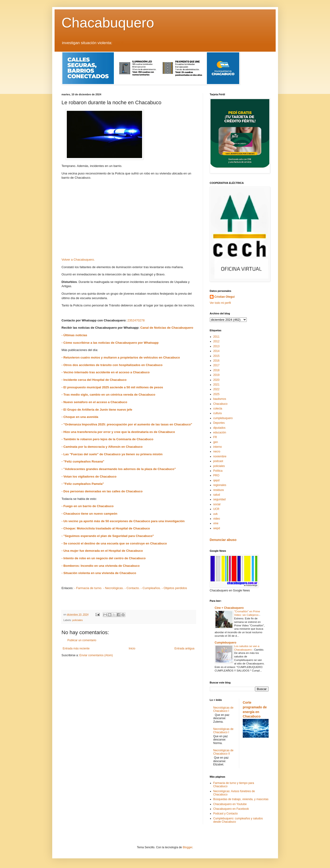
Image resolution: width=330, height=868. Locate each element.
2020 (217, 380)
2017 (217, 365)
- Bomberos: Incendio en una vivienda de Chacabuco (101, 566)
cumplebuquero (223, 418)
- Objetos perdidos (174, 588)
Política (218, 471)
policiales (77, 620)
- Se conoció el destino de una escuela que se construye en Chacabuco (114, 543)
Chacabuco (221, 404)
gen (216, 442)
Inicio (132, 648)
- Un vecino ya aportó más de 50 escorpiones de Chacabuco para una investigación (123, 521)
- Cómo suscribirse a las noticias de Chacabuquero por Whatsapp (110, 343)
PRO (216, 475)
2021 (217, 385)
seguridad (220, 499)
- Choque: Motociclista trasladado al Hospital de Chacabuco (106, 528)
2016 (217, 361)
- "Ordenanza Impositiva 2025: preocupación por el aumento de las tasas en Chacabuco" (127, 424)
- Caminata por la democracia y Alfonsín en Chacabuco (102, 447)
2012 (217, 341)
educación (220, 432)
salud (217, 495)
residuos (219, 490)
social (217, 504)
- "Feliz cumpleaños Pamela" (83, 484)
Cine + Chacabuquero (229, 608)
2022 (217, 389)
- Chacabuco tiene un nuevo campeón (89, 514)
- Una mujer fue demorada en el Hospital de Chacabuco (102, 551)
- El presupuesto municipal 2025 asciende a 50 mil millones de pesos (112, 387)
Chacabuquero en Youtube (230, 804)
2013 (217, 346)
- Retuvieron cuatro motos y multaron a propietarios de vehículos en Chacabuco (121, 357)
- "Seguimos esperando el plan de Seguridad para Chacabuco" (108, 536)
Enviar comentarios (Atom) (96, 655)
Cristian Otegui (225, 297)
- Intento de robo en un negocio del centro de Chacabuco (104, 558)
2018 (217, 370)
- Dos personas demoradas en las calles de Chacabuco (102, 491)
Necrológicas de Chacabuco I (223, 709)
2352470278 (136, 320)
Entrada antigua (185, 648)
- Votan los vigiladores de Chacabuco (89, 476)
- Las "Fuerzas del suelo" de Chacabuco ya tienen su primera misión (112, 454)
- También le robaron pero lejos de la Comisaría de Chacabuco (107, 439)
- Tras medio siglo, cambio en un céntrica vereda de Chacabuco (109, 395)
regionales (220, 485)
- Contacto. (132, 588)
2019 (217, 375)
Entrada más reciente (76, 648)
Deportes (219, 423)
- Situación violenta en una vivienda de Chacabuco (99, 573)
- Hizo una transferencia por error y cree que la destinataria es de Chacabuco (118, 432)
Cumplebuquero (226, 643)
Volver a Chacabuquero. (78, 260)
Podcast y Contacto (226, 814)
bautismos (220, 399)
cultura (218, 413)
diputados (219, 428)
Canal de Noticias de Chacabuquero (167, 328)
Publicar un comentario (82, 640)
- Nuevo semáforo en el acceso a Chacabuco (94, 402)
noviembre (220, 456)
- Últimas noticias (74, 335)
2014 (217, 351)
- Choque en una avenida (80, 417)
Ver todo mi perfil (220, 303)
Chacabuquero (108, 23)
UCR (216, 509)
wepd (217, 528)
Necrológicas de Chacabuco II (223, 752)
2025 (217, 394)
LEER (119, 43)
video (217, 519)
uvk (216, 514)
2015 (217, 356)
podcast (218, 461)
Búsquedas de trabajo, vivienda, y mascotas (241, 799)
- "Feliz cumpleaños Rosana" (83, 461)
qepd (217, 480)
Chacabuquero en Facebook (231, 809)
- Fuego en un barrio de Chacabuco (88, 506)
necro (217, 451)
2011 (217, 337)
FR (215, 437)
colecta (218, 409)
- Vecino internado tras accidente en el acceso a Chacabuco (106, 372)
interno (218, 447)
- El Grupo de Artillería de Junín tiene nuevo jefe (97, 410)
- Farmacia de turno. (88, 588)
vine (216, 523)
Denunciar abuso (223, 540)
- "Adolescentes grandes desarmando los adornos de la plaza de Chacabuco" (119, 469)
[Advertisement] (129, 220)
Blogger (188, 847)
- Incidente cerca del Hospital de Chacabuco (94, 380)
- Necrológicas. (113, 588)
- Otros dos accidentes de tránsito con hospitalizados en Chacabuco (112, 365)
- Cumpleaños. (151, 588)
